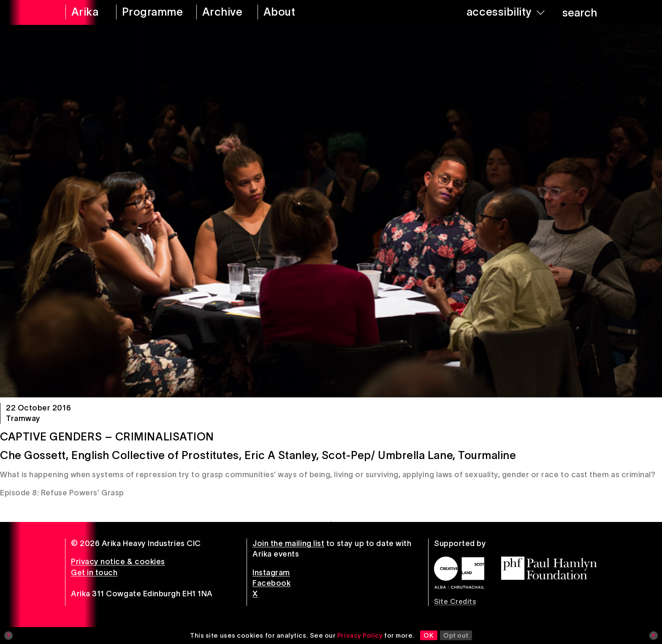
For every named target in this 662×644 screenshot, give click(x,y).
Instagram (271, 573)
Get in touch (94, 573)
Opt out (456, 635)
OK (429, 635)
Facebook (271, 583)
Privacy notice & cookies (118, 562)
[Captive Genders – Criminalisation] (331, 211)
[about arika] (291, 12)
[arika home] (85, 12)
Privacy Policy (360, 635)
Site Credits (455, 601)
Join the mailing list (288, 543)
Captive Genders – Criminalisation (107, 437)
